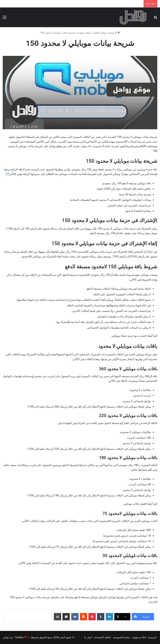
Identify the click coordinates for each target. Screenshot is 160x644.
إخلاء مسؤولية (139, 637)
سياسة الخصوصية (122, 637)
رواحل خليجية (100, 33)
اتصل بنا (88, 637)
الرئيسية (114, 33)
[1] (7, 174)
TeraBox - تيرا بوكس (13, 637)
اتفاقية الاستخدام (102, 637)
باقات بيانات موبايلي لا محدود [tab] (128, 346)
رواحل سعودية (84, 33)
